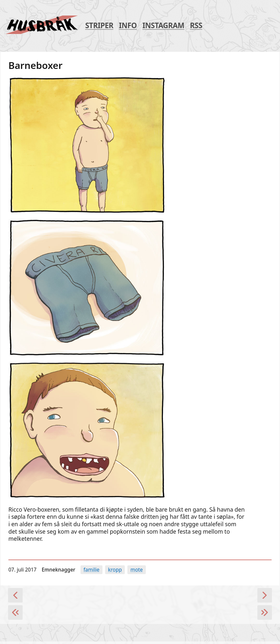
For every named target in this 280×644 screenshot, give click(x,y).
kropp (115, 570)
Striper (99, 26)
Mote (136, 570)
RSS (196, 26)
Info (128, 26)
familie (91, 570)
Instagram (163, 26)
